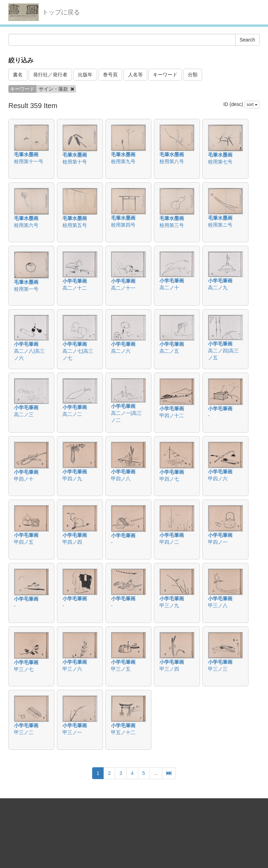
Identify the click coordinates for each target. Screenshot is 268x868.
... (156, 773)
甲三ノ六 (72, 669)
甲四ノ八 (121, 479)
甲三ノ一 (72, 732)
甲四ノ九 (72, 479)
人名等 (135, 75)
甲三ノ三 (218, 669)
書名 (18, 75)
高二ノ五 (169, 351)
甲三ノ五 (121, 669)
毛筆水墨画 (26, 154)
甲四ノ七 (169, 479)
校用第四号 (123, 225)
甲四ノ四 (72, 542)
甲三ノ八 (218, 606)
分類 (193, 75)
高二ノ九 (218, 288)
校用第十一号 (29, 161)
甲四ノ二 (169, 542)
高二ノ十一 (123, 288)
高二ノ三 (24, 414)
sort (252, 105)
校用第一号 (26, 289)
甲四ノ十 (24, 479)
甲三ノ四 (169, 669)
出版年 (85, 75)
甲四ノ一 (218, 542)
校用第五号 (75, 225)
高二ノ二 (72, 414)
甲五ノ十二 (123, 732)
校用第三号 (172, 225)
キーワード (165, 75)
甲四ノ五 (24, 542)
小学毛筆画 (75, 281)
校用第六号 (26, 225)
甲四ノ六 (218, 479)
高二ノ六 (121, 351)
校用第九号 (123, 161)
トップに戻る (61, 12)
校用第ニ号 (220, 225)
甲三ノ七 (24, 669)
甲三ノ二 (24, 732)
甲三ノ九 (169, 606)
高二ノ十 (169, 288)
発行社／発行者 (50, 75)
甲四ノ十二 (172, 416)
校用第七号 (220, 162)
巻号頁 (110, 75)
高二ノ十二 (75, 288)
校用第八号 (172, 161)
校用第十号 (75, 162)
